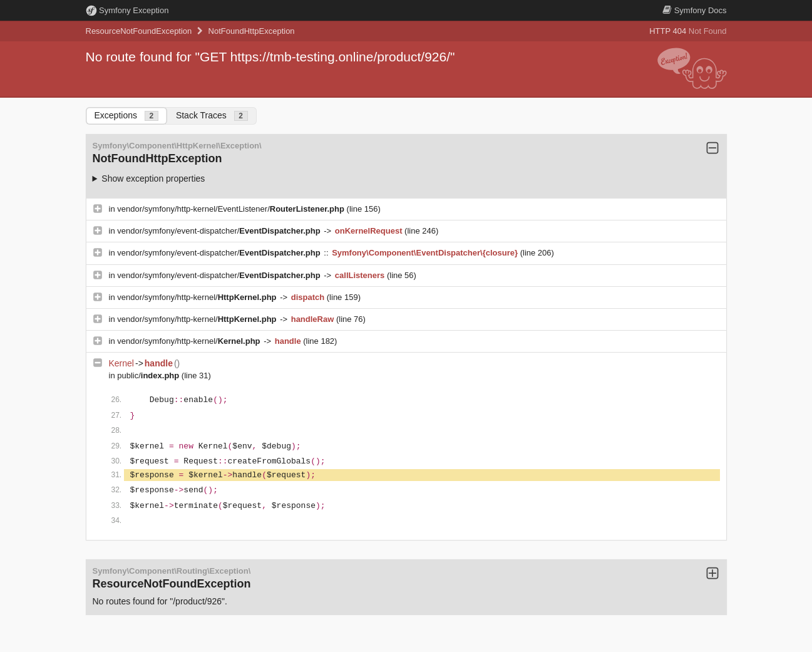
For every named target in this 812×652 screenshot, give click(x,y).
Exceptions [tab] (126, 116)
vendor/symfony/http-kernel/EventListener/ (232, 209)
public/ (149, 375)
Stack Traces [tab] (212, 116)
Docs (694, 10)
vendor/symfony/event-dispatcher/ (220, 231)
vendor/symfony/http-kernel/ (198, 297)
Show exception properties (153, 179)
